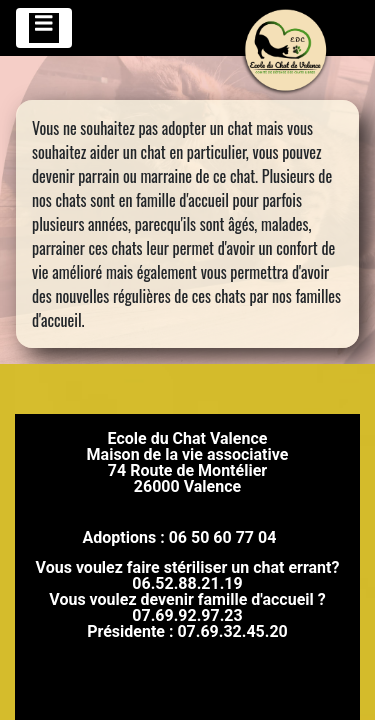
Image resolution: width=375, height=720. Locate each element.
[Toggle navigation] (44, 28)
